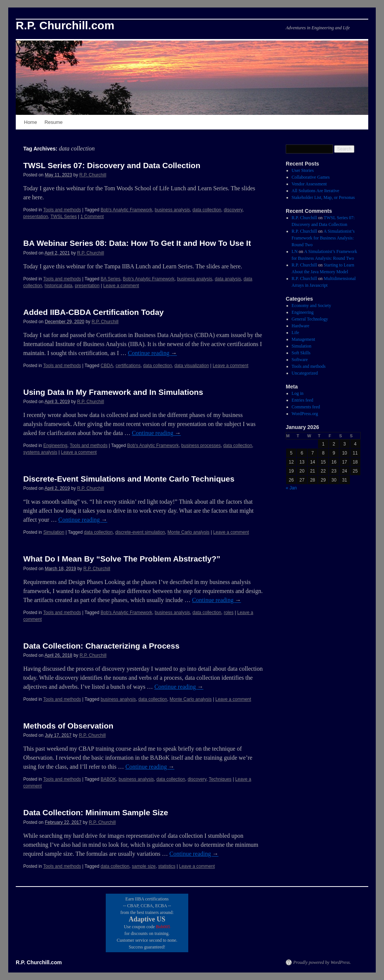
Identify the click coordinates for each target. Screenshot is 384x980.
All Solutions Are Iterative (316, 191)
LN (295, 251)
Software (300, 360)
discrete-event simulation (140, 532)
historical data (58, 286)
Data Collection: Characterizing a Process (101, 646)
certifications (128, 366)
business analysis (172, 210)
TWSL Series (64, 217)
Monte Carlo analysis (189, 532)
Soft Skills (301, 353)
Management (304, 339)
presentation (36, 217)
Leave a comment (121, 286)
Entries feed (303, 400)
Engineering (55, 446)
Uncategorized (305, 373)
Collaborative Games (311, 177)
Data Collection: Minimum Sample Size (96, 812)
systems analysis (40, 452)
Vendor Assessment (309, 184)
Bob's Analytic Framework (126, 210)
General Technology (310, 319)
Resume (54, 122)
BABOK (108, 779)
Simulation (54, 532)
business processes (201, 446)
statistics (167, 866)
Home (31, 122)
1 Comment (92, 217)
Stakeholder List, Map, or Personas (323, 197)
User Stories (303, 170)
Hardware (301, 326)
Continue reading (152, 353)
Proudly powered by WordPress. (322, 962)
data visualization (192, 366)
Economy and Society (311, 306)
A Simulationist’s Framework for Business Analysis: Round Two (323, 238)
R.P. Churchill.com (65, 25)
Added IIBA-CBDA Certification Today (94, 312)
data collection (207, 210)
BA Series (110, 279)
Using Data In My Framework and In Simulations (113, 392)
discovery (233, 210)
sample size (144, 866)
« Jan (291, 488)
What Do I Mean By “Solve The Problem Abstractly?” (122, 559)
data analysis (228, 279)
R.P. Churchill (93, 175)
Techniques (220, 779)
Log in (298, 393)
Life (295, 333)
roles (229, 613)
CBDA (107, 366)
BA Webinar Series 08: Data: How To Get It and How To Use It (137, 243)
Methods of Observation (68, 726)
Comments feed (306, 407)
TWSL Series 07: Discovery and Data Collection (112, 165)
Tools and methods (62, 210)
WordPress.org (305, 414)
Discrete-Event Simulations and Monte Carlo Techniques (129, 479)
